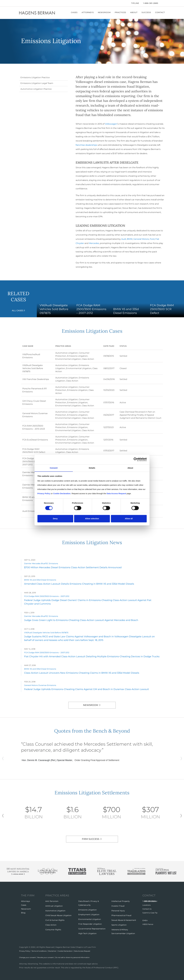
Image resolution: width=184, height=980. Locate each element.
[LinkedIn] (27, 3)
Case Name (31, 346)
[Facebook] (20, 3)
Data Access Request (91, 951)
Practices (120, 12)
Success (146, 12)
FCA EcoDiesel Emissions (35, 440)
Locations (147, 905)
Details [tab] (92, 468)
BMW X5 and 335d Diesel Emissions (40, 580)
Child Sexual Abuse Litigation (58, 915)
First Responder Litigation (90, 924)
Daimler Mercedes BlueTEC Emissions (41, 563)
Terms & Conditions (42, 951)
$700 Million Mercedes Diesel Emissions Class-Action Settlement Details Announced (73, 567)
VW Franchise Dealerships (36, 379)
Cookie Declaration (72, 951)
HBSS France (148, 924)
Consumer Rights (53, 930)
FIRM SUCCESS (91, 839)
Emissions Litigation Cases (92, 330)
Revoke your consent (49, 957)
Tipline (135, 3)
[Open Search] (164, 3)
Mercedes (94, 243)
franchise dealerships (86, 145)
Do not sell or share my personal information (80, 957)
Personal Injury (118, 911)
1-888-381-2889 (151, 3)
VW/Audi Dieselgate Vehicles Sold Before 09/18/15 (33, 368)
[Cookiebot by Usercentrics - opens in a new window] (136, 459)
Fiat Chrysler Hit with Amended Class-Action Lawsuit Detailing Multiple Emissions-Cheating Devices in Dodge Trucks (92, 656)
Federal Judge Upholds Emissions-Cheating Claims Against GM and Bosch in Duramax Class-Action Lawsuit (87, 689)
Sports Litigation (119, 925)
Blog (23, 913)
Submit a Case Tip (151, 913)
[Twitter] (23, 3)
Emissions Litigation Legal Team (37, 83)
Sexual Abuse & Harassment (124, 920)
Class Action (88, 359)
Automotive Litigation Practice (36, 89)
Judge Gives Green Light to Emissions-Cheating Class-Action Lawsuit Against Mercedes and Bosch (81, 620)
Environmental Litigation (68, 359)
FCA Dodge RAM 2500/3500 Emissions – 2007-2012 (34, 461)
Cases (74, 12)
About (134, 12)
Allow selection (92, 519)
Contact (160, 12)
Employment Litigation (89, 915)
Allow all (129, 519)
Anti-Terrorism (52, 901)
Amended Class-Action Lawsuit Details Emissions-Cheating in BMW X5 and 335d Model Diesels (79, 584)
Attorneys (88, 12)
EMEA (145, 920)
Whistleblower (151, 901)
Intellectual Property (121, 901)
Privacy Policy (25, 951)
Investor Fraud (118, 906)
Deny (55, 519)
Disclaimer (57, 951)
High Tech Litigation (87, 933)
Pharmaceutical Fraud (121, 915)
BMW (130, 239)
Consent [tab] (54, 468)
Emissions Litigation (77, 356)
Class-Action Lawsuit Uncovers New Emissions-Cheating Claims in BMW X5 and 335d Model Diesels (82, 673)
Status (123, 346)
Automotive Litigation (67, 353)
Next (181, 816)
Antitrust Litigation (54, 906)
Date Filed (109, 346)
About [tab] (130, 468)
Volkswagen (111, 124)
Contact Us (147, 909)
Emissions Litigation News (92, 542)
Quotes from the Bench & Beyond (92, 730)
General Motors (141, 239)
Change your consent (29, 957)
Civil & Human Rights (55, 920)
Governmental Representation (92, 929)
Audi (124, 239)
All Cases (18, 310)
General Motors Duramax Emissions (40, 685)
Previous (3, 816)
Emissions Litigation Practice (35, 77)
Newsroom (104, 12)
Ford (152, 239)
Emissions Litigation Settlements (92, 792)
